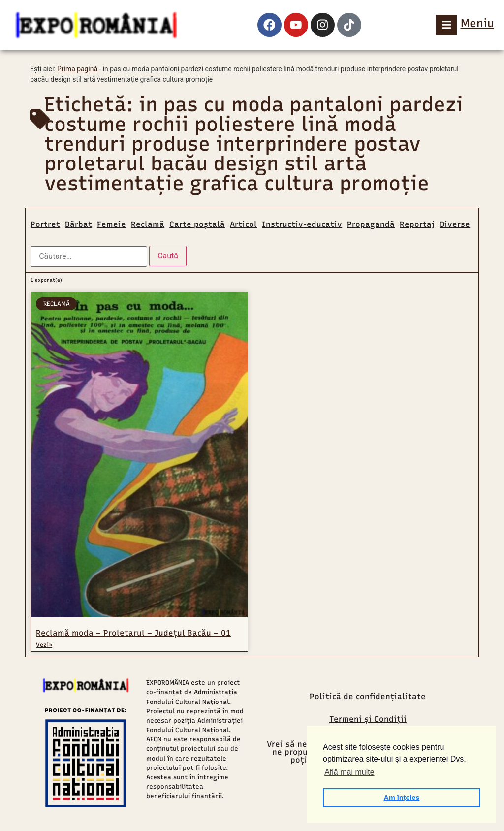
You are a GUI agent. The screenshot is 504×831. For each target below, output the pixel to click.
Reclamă (148, 224)
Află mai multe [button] (349, 772)
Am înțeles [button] (402, 798)
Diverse (455, 224)
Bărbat (79, 224)
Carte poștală (197, 224)
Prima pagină (77, 69)
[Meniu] (446, 25)
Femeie (111, 224)
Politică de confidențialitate (368, 696)
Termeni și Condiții (368, 719)
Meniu (477, 23)
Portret (45, 224)
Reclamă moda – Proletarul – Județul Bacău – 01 (133, 633)
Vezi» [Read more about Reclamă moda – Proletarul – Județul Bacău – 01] (44, 645)
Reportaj (417, 224)
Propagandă (371, 224)
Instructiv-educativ (302, 224)
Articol (243, 224)
